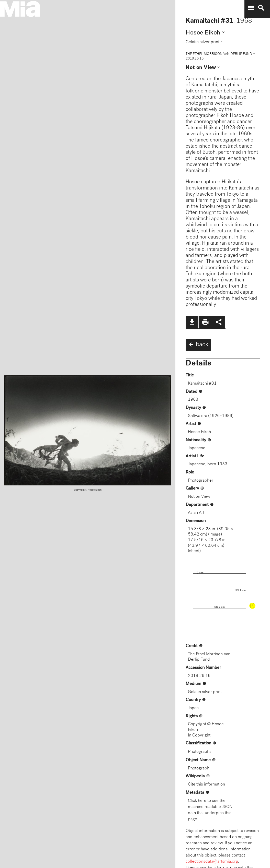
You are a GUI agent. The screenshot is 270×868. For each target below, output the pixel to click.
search (261, 8)
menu (251, 8)
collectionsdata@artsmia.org (212, 862)
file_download (192, 322)
